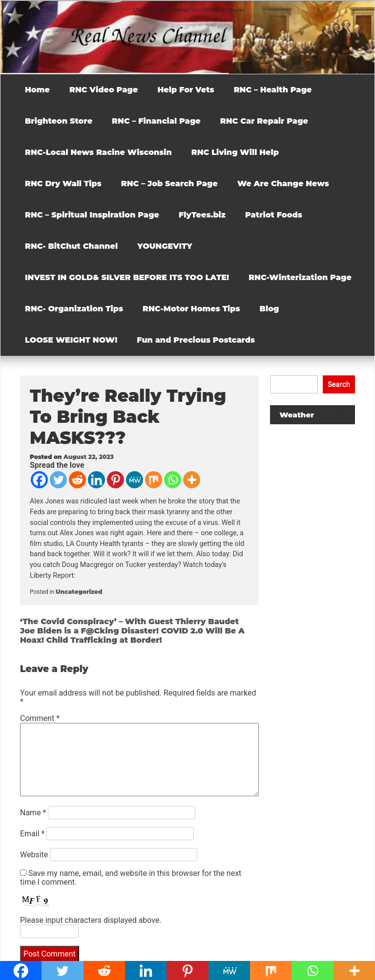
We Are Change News (283, 184)
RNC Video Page (104, 90)
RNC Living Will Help (235, 152)
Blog (270, 309)
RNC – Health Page (273, 90)
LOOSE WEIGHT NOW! (71, 340)
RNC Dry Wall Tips (63, 184)
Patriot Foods (274, 215)
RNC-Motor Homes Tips (191, 309)
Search (339, 384)
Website (34, 855)
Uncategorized (79, 592)
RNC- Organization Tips (74, 309)
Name (33, 813)
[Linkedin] (96, 480)
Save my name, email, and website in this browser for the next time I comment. (131, 878)
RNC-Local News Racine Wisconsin (98, 152)
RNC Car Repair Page (264, 121)
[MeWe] (135, 480)
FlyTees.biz (202, 215)
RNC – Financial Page (156, 121)
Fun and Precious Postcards (196, 340)
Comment (40, 718)
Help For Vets (186, 90)
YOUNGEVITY (165, 246)
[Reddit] (77, 480)
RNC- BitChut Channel (71, 246)
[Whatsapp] (173, 480)
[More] (192, 480)
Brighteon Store (59, 121)
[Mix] (154, 480)
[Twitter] (58, 480)
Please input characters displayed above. (91, 920)
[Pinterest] (115, 480)
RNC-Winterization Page (300, 277)
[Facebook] (39, 480)
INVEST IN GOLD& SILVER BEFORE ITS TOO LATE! (127, 277)
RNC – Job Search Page (169, 184)
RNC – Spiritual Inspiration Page (92, 215)
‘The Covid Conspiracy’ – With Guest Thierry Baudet (129, 621)
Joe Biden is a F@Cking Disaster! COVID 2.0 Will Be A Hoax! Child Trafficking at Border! (132, 635)
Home (37, 90)
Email (32, 834)
